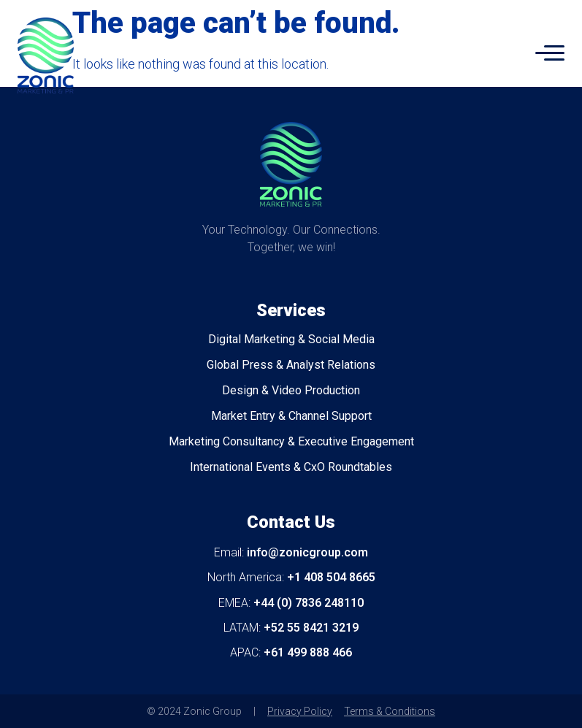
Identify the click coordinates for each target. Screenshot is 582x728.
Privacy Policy (300, 711)
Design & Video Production (291, 390)
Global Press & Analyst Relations (291, 365)
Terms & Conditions (390, 711)
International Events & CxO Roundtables (291, 467)
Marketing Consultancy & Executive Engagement (291, 441)
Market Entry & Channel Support (291, 416)
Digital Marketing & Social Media (291, 339)
